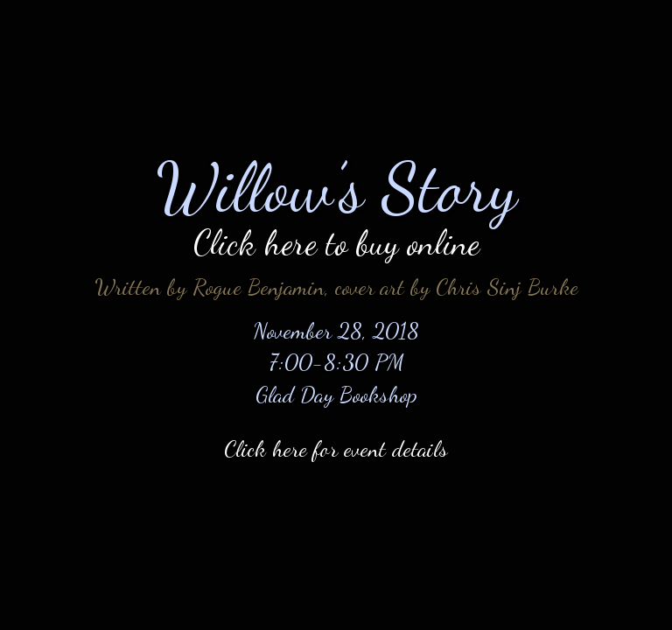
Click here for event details (336, 448)
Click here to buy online (336, 243)
